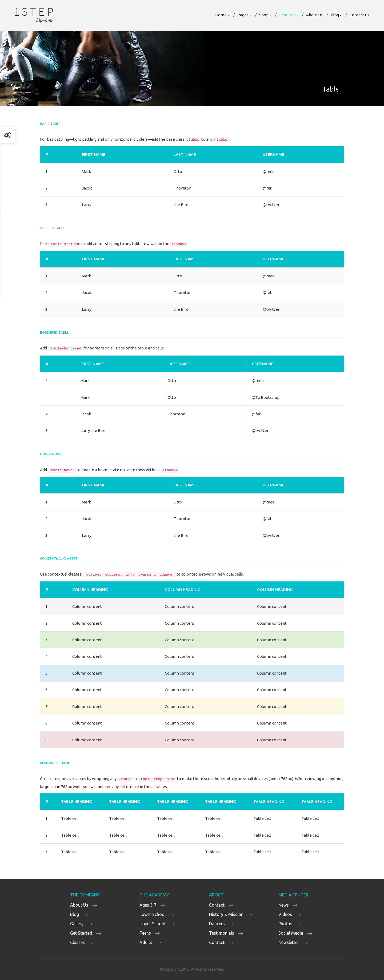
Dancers (217, 924)
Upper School (152, 924)
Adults (146, 942)
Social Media (291, 933)
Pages (244, 15)
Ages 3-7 (148, 905)
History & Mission (226, 914)
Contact (217, 905)
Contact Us (359, 15)
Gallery (77, 924)
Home (222, 15)
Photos (285, 924)
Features (289, 15)
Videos (285, 914)
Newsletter (289, 942)
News (284, 905)
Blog (336, 15)
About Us (314, 15)
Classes (77, 942)
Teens (145, 933)
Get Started (81, 933)
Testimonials (222, 933)
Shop (265, 15)
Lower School (153, 914)
